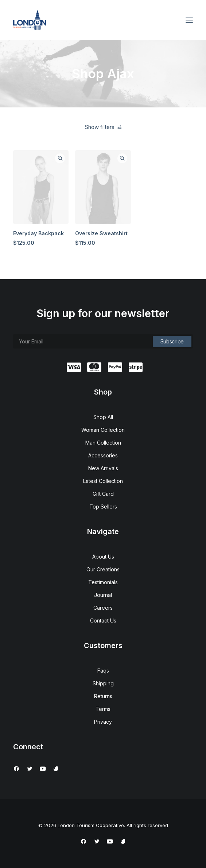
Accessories (103, 455)
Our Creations (103, 569)
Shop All (103, 417)
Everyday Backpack (38, 233)
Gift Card (103, 494)
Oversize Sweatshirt (101, 233)
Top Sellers (103, 507)
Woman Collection (103, 430)
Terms (103, 709)
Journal (103, 595)
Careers (103, 608)
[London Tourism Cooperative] (30, 20)
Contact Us (103, 620)
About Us (103, 557)
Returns (103, 696)
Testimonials (103, 582)
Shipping (103, 683)
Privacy (103, 722)
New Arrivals (103, 468)
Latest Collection (103, 481)
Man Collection (103, 443)
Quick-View (60, 158)
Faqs (103, 671)
